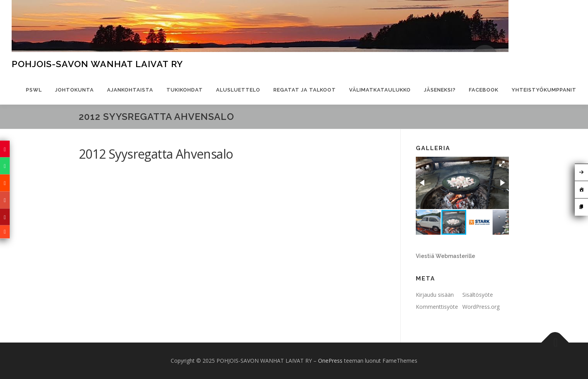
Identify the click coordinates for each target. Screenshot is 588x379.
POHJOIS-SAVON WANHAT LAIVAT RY (97, 64)
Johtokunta (74, 90)
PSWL (34, 90)
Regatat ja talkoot (305, 90)
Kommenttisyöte (437, 307)
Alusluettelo (238, 90)
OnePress (330, 361)
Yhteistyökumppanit (544, 90)
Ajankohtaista (130, 90)
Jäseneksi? (440, 90)
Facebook (484, 90)
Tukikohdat (185, 90)
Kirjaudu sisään (435, 295)
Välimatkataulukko (380, 90)
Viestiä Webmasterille (445, 256)
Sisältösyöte (478, 295)
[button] (502, 164)
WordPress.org (481, 307)
